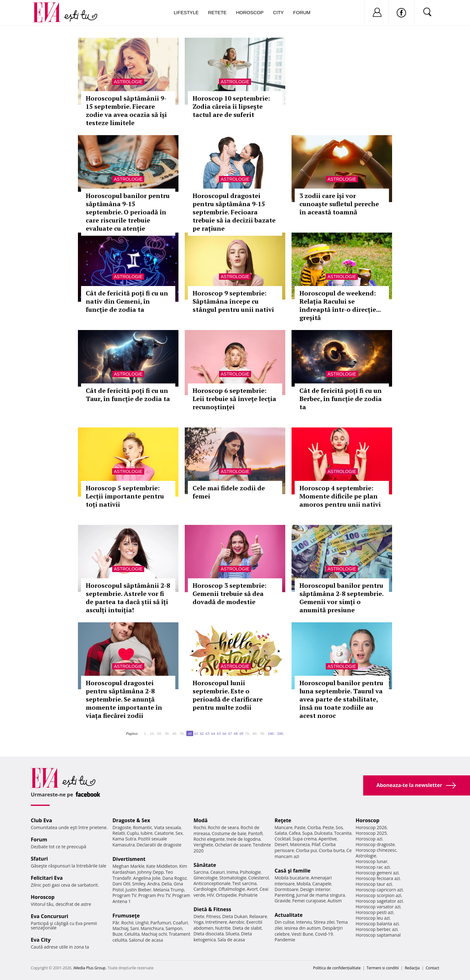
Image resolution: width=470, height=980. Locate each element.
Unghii (142, 923)
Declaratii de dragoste (159, 845)
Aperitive (328, 839)
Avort (252, 889)
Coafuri (180, 923)
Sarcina (201, 872)
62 (202, 733)
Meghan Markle (128, 866)
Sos (339, 827)
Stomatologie (233, 878)
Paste (300, 827)
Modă (201, 820)
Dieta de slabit (247, 928)
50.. (183, 733)
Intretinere (216, 922)
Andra (154, 884)
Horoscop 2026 (371, 827)
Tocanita (343, 833)
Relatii (119, 833)
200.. (281, 733)
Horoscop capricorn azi (379, 890)
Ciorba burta (332, 850)
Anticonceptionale (212, 883)
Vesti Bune (302, 934)
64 (213, 733)
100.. (271, 733)
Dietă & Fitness (212, 909)
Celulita (132, 934)
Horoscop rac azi (373, 867)
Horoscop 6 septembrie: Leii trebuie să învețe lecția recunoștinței (234, 399)
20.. (160, 733)
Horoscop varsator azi (378, 907)
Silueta (232, 934)
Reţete (283, 820)
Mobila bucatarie (292, 878)
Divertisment (129, 859)
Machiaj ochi (154, 934)
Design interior (315, 889)
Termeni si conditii (383, 968)
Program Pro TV (154, 895)
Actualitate (289, 915)
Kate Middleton (162, 866)
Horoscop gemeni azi (377, 873)
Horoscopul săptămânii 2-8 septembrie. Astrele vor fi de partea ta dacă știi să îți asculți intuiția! (128, 598)
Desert (281, 844)
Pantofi (255, 833)
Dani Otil (121, 884)
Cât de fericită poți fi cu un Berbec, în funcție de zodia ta (341, 399)
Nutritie (223, 928)
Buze (117, 934)
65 (219, 733)
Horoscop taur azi (374, 884)
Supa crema (305, 839)
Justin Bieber (138, 890)
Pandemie (285, 940)
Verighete (203, 845)
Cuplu (133, 833)
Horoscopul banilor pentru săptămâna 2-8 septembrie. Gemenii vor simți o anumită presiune (341, 598)
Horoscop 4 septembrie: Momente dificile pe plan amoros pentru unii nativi (340, 496)
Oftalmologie (232, 889)
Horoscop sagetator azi (379, 901)
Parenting (284, 895)
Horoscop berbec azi (377, 929)
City (278, 12)
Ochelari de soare (233, 845)
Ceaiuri (218, 872)
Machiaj (120, 928)
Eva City (41, 940)
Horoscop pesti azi (374, 912)
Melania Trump (169, 890)
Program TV (124, 895)
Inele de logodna (243, 839)
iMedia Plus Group (89, 968)
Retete (217, 12)
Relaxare (258, 916)
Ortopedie (226, 895)
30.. (167, 733)
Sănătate (205, 865)
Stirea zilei (324, 922)
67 (230, 733)
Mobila (303, 884)
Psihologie (251, 872)
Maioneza (300, 844)
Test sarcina (244, 883)
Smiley (139, 884)
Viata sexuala (167, 827)
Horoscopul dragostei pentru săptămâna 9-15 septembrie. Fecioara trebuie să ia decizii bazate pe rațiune (234, 212)
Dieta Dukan (235, 916)
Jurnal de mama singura (321, 895)
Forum (302, 12)
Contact (432, 968)
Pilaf (316, 844)
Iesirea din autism (303, 928)
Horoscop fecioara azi (378, 878)
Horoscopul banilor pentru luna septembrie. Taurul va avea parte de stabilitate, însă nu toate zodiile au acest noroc (341, 699)
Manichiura (152, 928)
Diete (199, 916)
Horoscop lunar (372, 861)
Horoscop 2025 (371, 833)
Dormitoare (287, 889)
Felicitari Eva (47, 878)
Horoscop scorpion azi (378, 895)
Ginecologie (205, 878)
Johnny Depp (150, 872)
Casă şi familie (292, 871)
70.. (248, 733)
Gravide (283, 901)
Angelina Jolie (147, 878)
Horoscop (250, 12)
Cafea (295, 833)
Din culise (284, 922)
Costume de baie (229, 833)
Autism (335, 901)
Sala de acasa (231, 940)
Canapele (322, 884)
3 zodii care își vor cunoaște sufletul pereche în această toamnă (339, 204)
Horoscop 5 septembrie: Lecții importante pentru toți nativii (125, 496)
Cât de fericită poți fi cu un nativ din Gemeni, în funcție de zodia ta (127, 301)
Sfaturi (39, 859)
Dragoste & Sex (131, 820)
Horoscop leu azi (373, 918)
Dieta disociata (209, 934)
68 (236, 733)
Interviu (304, 922)
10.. (152, 733)
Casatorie (164, 833)
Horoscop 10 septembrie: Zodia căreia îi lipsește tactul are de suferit (231, 106)
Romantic (143, 827)
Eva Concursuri (49, 916)
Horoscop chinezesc (376, 850)
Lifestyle (186, 12)
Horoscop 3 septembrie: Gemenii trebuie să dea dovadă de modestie (230, 594)
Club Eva (41, 820)
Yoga (199, 922)
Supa (307, 833)
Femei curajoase (309, 901)
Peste (328, 827)
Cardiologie (205, 889)
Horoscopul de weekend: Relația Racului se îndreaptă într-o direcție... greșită (340, 305)
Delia (167, 884)
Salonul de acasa (146, 940)
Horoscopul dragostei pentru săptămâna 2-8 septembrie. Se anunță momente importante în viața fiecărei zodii (124, 699)
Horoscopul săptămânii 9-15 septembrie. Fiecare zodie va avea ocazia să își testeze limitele (126, 110)
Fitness (213, 916)
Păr (116, 923)
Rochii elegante (209, 839)
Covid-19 (324, 934)
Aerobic (237, 922)
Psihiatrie (248, 895)
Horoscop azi (369, 839)
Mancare (284, 827)
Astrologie (128, 82)
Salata (281, 833)
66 (224, 733)
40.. (175, 733)
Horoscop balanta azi (377, 924)
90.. (263, 733)
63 (207, 733)
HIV (211, 895)
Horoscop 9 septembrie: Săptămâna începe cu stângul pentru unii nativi (233, 301)
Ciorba (314, 827)
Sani (134, 928)
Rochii (127, 923)
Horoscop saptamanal (378, 935)
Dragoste (122, 827)
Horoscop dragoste (375, 844)
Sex (179, 833)
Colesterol (259, 878)
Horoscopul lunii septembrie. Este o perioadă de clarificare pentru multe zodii (228, 695)
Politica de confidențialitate (337, 968)
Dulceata (323, 833)
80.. (255, 733)
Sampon (174, 928)
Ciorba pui (306, 850)
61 (196, 733)
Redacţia (412, 968)
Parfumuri (161, 923)
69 (241, 733)
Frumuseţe (126, 916)
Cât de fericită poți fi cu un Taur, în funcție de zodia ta (128, 395)
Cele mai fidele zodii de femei (229, 492)
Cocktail (283, 839)
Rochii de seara (223, 827)
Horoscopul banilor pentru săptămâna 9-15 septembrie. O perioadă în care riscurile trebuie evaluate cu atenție (128, 212)
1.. (146, 733)
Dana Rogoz (175, 878)
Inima (232, 872)
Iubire (146, 833)
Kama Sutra (124, 839)
